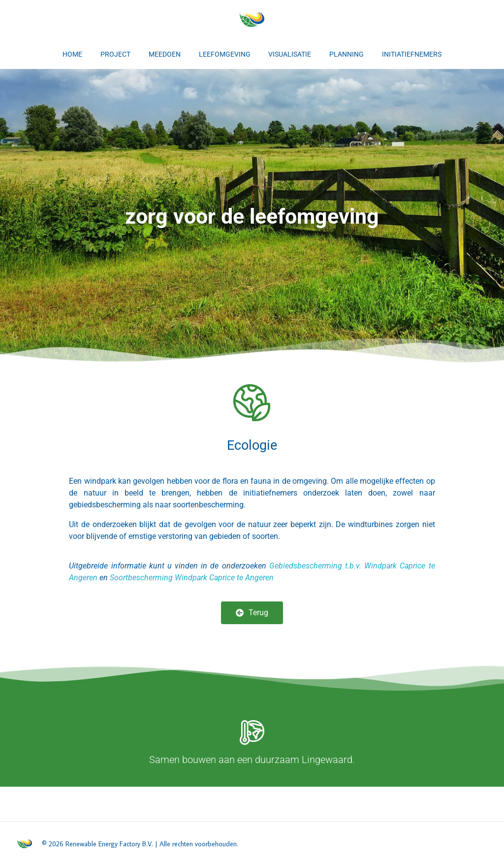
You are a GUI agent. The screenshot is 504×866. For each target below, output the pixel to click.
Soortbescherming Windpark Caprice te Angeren (192, 578)
